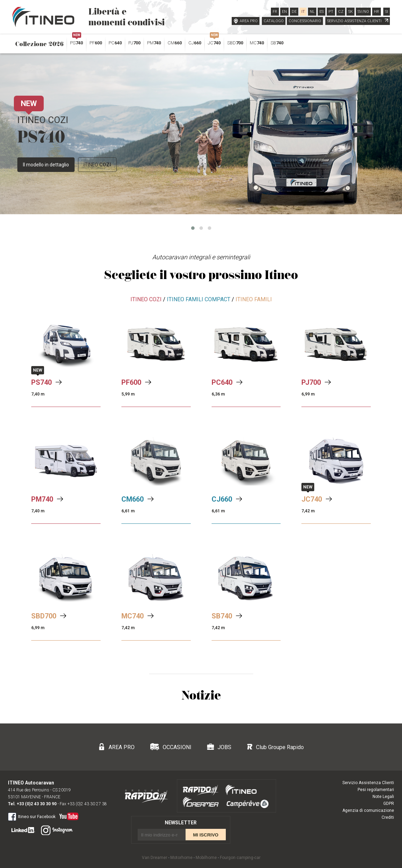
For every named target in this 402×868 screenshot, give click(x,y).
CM (175, 43)
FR (275, 12)
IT (303, 12)
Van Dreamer (155, 858)
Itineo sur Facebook (32, 816)
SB (277, 43)
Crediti (388, 817)
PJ (134, 43)
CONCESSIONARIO (305, 21)
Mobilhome (206, 858)
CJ (195, 43)
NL (312, 12)
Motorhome (181, 858)
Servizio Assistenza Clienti (368, 783)
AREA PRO (249, 21)
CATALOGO (274, 21)
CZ (341, 12)
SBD (235, 43)
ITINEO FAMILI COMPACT (199, 299)
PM (154, 43)
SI (387, 12)
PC (115, 43)
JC (214, 41)
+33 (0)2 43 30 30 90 (37, 804)
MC (257, 43)
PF (96, 43)
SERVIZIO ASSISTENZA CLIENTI (358, 21)
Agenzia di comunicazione (368, 810)
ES (322, 12)
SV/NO (363, 12)
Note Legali (383, 797)
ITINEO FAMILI (254, 299)
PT (331, 12)
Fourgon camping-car (240, 858)
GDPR (389, 804)
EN (284, 12)
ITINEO (97, 165)
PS (76, 41)
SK (350, 12)
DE (294, 12)
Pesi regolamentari (376, 790)
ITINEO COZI (146, 299)
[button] (193, 228)
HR (377, 12)
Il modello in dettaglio (46, 165)
